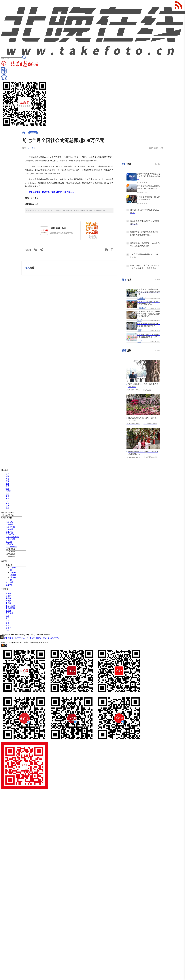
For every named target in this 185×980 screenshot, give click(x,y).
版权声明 (9, 582)
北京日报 (9, 522)
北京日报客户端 (12, 537)
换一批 (157, 164)
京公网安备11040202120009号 (16, 638)
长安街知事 (10, 539)
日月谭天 (32, 148)
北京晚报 (9, 524)
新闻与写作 (10, 534)
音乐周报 (9, 532)
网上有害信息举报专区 (17, 646)
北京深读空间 (11, 547)
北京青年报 (10, 527)
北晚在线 (9, 544)
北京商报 (9, 529)
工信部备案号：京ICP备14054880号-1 (45, 638)
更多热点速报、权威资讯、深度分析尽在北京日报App (51, 192)
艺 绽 (9, 542)
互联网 (33, 133)
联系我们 (9, 585)
